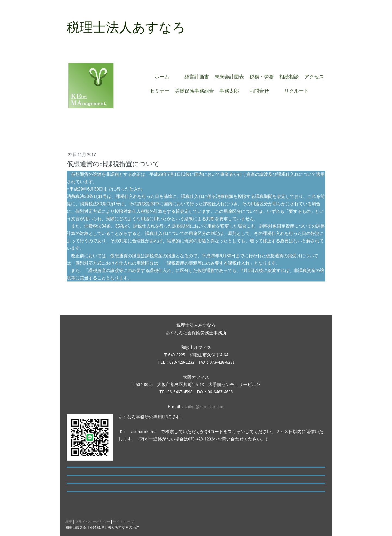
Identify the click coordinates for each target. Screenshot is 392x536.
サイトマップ (123, 522)
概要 (69, 522)
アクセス (314, 77)
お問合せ (262, 91)
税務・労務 (262, 77)
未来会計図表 (229, 77)
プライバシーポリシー (93, 522)
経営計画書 (197, 77)
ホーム (164, 77)
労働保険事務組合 (194, 91)
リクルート (296, 91)
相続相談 (289, 77)
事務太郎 (229, 91)
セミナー (160, 91)
